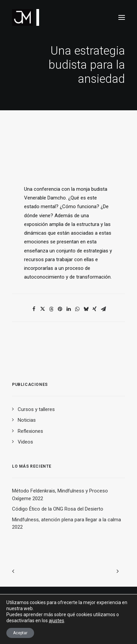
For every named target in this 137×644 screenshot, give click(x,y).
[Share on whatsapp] (77, 309)
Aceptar (20, 633)
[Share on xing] (95, 309)
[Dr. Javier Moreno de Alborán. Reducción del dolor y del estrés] (26, 17)
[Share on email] (103, 309)
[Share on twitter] (42, 309)
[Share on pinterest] (60, 309)
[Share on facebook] (34, 309)
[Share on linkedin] (68, 309)
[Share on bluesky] (86, 309)
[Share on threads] (51, 309)
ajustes (56, 621)
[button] (122, 17)
